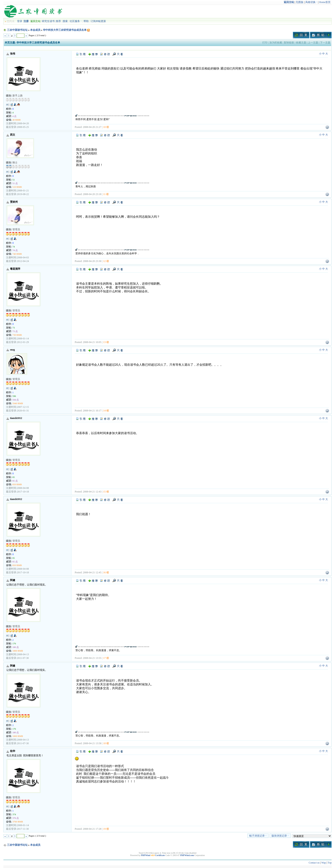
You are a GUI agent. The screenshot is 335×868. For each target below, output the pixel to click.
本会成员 (35, 30)
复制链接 (289, 43)
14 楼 (106, 411)
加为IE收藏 (276, 43)
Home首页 (325, 2)
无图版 (300, 2)
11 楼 (106, 194)
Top (330, 863)
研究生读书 (48, 21)
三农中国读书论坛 (17, 30)
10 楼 (106, 127)
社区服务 (76, 21)
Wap (324, 863)
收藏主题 (301, 43)
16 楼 (106, 572)
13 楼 (106, 342)
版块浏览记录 (280, 836)
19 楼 (106, 829)
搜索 (65, 21)
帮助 (86, 21)
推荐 (58, 21)
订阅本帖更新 (98, 21)
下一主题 (325, 43)
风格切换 (311, 2)
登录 (20, 21)
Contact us (314, 863)
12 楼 (106, 261)
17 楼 (106, 658)
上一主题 (313, 43)
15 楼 (106, 492)
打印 (265, 43)
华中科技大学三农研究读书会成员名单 (65, 30)
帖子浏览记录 (258, 836)
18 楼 (106, 743)
